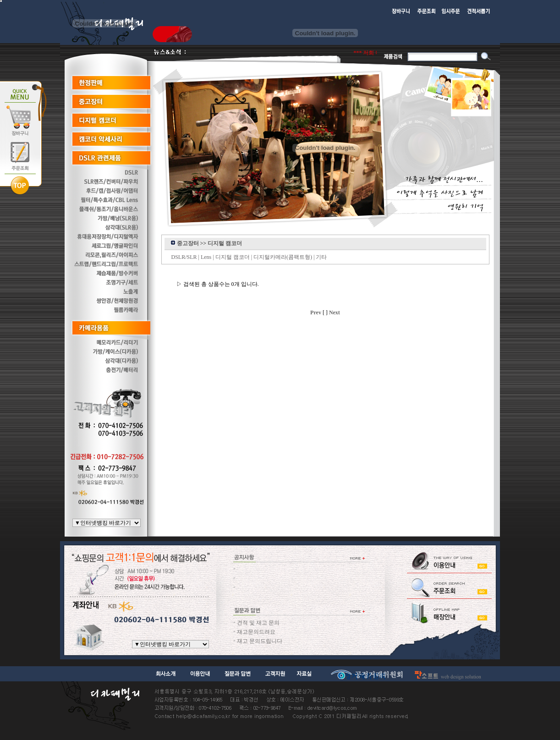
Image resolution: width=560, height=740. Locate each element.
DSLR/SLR (184, 257)
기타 (321, 257)
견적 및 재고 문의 (258, 623)
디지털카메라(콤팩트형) (283, 257)
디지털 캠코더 (233, 257)
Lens (206, 257)
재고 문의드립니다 (260, 641)
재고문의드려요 (256, 632)
